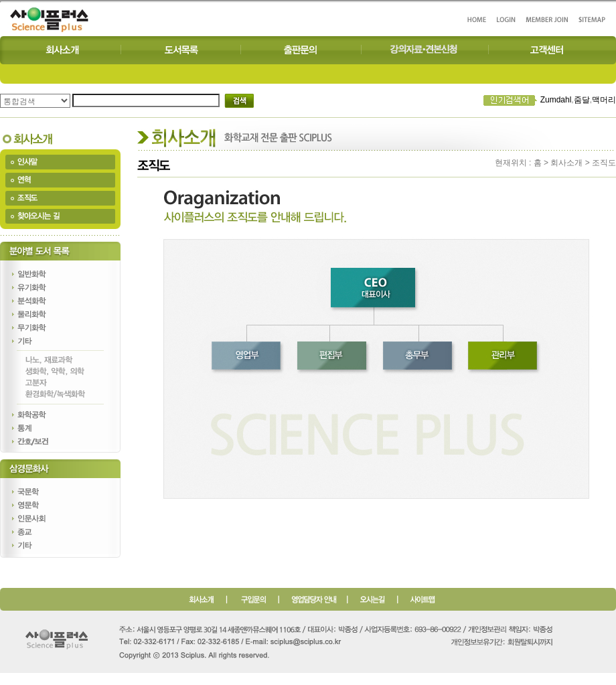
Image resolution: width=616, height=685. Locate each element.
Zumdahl (556, 100)
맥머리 (604, 100)
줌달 (582, 100)
